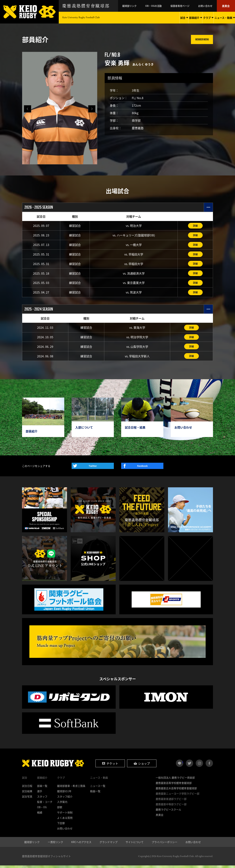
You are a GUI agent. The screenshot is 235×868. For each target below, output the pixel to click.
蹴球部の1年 (64, 794)
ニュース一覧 (98, 788)
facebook (209, 766)
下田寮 (61, 826)
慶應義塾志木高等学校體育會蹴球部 (176, 791)
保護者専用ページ (186, 6)
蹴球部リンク (141, 6)
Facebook (142, 468)
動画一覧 (95, 794)
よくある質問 (65, 820)
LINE (183, 764)
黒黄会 (227, 6)
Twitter (93, 468)
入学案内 (62, 804)
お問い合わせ (209, 6)
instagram (199, 766)
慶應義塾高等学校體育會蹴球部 (174, 785)
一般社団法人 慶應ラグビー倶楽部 (175, 780)
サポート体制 (65, 815)
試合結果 (27, 794)
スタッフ (42, 799)
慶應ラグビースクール (168, 812)
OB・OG (42, 810)
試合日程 (27, 788)
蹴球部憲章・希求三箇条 (71, 788)
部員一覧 (42, 788)
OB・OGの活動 (162, 6)
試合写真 (27, 799)
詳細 (195, 226)
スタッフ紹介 (65, 799)
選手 (40, 794)
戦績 (40, 815)
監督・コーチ (45, 804)
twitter (189, 766)
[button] (92, 109)
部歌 (60, 810)
